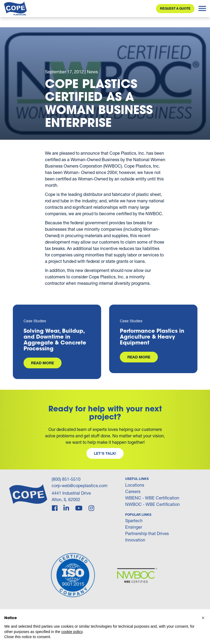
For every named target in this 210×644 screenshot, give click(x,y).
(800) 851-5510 (66, 479)
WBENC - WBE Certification (152, 498)
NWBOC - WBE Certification (152, 504)
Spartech (134, 520)
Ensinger (134, 527)
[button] (203, 618)
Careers (133, 491)
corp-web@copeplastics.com (80, 485)
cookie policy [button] (72, 632)
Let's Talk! (105, 453)
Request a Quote (175, 8)
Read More (43, 363)
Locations (135, 485)
